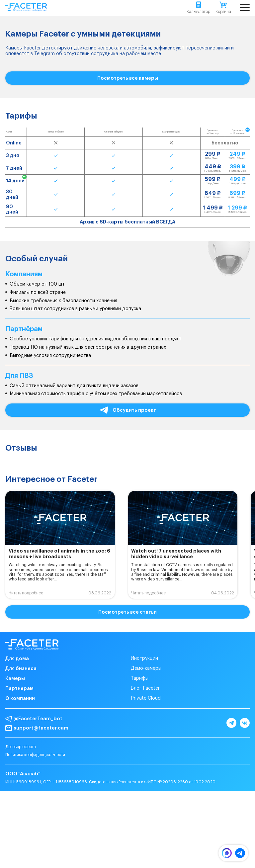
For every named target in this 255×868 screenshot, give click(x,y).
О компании (20, 698)
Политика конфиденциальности (35, 755)
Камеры (15, 678)
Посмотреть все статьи (127, 612)
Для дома (17, 658)
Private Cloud (146, 698)
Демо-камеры (146, 668)
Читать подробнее (26, 593)
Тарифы (140, 678)
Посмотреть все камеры (128, 78)
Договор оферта (21, 747)
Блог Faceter (145, 688)
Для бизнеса (21, 668)
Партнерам (19, 688)
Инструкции (144, 658)
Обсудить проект (127, 410)
